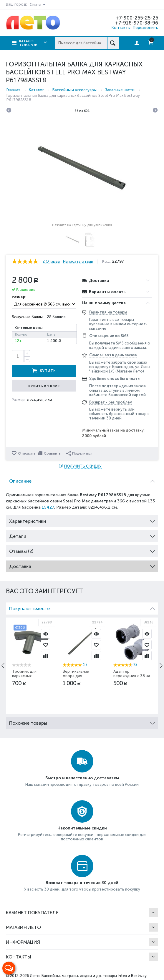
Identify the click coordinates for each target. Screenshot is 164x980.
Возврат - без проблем (111, 402)
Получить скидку (83, 466)
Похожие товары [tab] (82, 722)
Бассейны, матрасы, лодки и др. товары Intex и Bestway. (94, 976)
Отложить (26, 453)
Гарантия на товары (108, 312)
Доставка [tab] (82, 565)
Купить (48, 371)
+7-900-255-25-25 (137, 18)
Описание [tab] (82, 480)
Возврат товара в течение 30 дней (82, 883)
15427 (48, 507)
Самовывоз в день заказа (113, 355)
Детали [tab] (82, 535)
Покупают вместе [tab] (82, 607)
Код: (108, 262)
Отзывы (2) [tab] (82, 550)
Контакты (121, 28)
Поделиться (79, 453)
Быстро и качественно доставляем (82, 778)
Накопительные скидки (82, 828)
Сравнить (52, 453)
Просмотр (46, 634)
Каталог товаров (28, 43)
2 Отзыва (51, 262)
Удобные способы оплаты (115, 379)
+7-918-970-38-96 (136, 23)
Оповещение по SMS (109, 336)
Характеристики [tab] (82, 520)
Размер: (19, 297)
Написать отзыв (79, 262)
